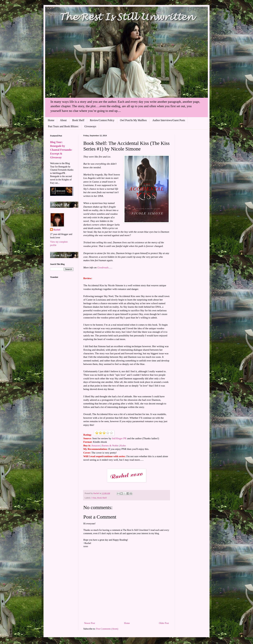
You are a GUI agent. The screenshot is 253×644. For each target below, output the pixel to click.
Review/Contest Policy (102, 120)
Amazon (96, 445)
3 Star (94, 498)
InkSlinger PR (119, 438)
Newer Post (90, 623)
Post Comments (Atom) (107, 629)
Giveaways (90, 126)
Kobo (123, 445)
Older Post (164, 623)
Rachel (57, 230)
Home (51, 120)
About (63, 120)
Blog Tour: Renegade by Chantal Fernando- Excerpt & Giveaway (61, 150)
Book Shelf (78, 120)
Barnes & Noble (110, 445)
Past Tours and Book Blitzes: (63, 126)
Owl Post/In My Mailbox (133, 120)
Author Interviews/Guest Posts (169, 120)
